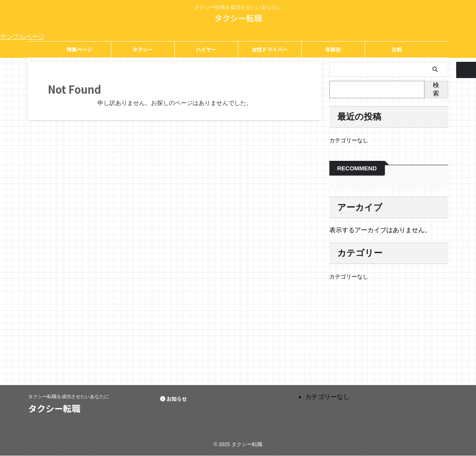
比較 (397, 49)
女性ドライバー (270, 49)
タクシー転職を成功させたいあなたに (69, 397)
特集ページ (79, 49)
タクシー (143, 49)
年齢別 (333, 49)
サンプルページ (22, 37)
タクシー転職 (238, 16)
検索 (436, 89)
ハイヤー (206, 49)
